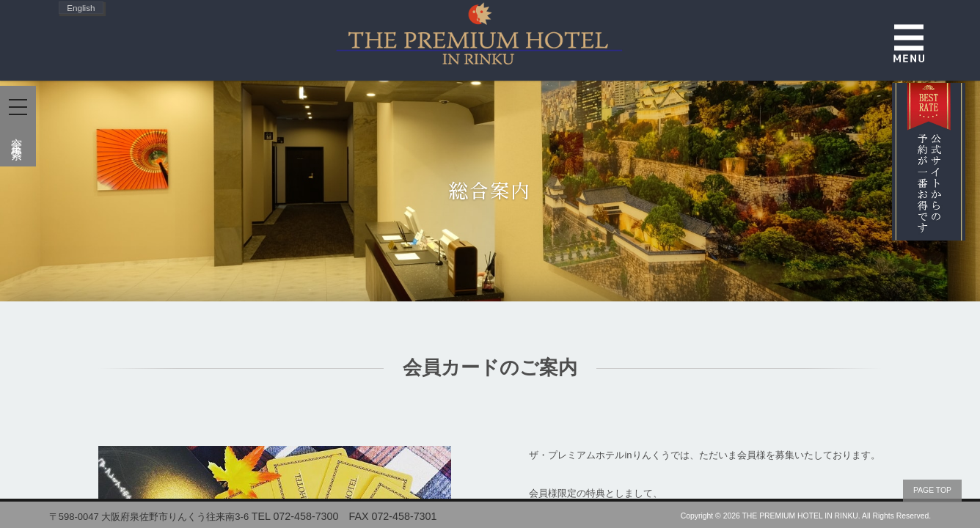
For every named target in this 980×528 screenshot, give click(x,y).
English (81, 8)
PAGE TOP (932, 490)
